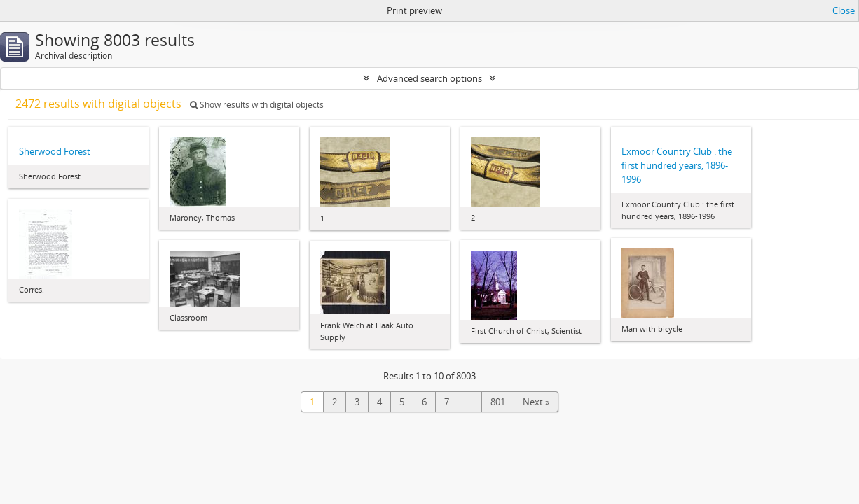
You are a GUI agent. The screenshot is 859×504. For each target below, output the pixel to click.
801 (498, 402)
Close (844, 10)
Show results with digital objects (257, 105)
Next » (536, 402)
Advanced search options (429, 78)
